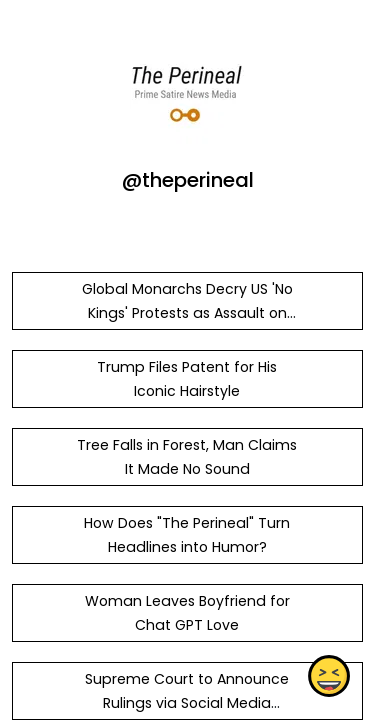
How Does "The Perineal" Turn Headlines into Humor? (187, 535)
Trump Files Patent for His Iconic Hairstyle (187, 379)
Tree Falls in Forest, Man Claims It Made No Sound (187, 457)
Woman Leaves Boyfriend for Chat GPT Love (187, 613)
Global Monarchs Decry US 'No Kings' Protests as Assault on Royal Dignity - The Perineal (187, 313)
